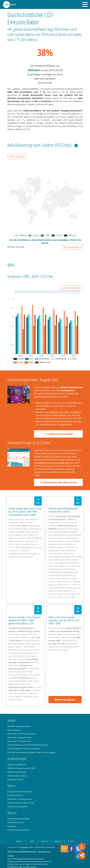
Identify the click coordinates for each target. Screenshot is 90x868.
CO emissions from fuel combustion (52, 463)
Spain (32, 841)
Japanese (58, 841)
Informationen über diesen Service (58, 482)
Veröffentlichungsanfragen (18, 830)
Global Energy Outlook (17, 772)
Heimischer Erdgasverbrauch (19, 737)
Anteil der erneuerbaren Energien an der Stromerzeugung (31, 752)
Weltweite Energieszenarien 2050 (21, 768)
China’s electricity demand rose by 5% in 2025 (63, 510)
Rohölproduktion (14, 730)
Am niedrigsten (72, 247)
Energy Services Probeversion (20, 792)
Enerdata (25, 847)
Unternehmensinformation (18, 819)
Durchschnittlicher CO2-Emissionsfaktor (24, 748)
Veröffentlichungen (17, 759)
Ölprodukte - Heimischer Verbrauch (22, 734)
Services (11, 786)
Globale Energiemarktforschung (21, 803)
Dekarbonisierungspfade (18, 806)
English (19, 841)
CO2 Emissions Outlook (17, 776)
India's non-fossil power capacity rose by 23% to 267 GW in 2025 (64, 620)
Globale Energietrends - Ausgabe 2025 (33, 380)
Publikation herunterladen (58, 434)
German (45, 841)
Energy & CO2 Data (15, 795)
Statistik (11, 720)
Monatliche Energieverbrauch (20, 799)
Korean (71, 841)
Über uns (12, 813)
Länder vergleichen (71, 288)
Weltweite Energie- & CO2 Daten (29, 443)
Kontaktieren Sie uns (16, 822)
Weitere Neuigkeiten (65, 700)
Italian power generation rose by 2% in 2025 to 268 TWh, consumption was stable (25, 512)
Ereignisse (12, 826)
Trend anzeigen (17, 157)
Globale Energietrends (17, 764)
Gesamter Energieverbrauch (19, 726)
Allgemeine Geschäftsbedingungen (22, 851)
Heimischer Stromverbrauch (19, 741)
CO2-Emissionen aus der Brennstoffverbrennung (27, 745)
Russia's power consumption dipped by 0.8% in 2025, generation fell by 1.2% (25, 620)
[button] (85, 4)
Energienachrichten (15, 779)
